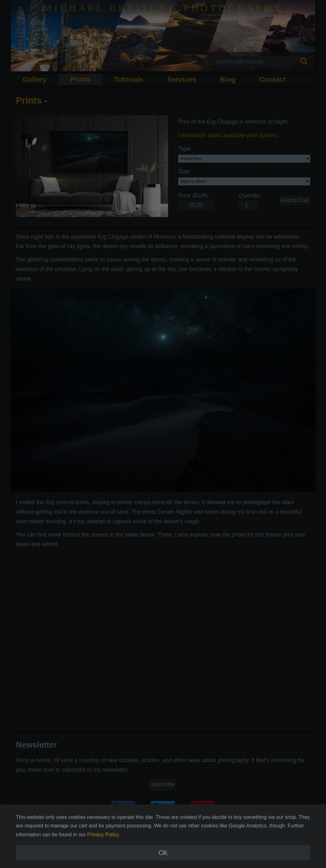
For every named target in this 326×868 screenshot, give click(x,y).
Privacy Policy (103, 845)
